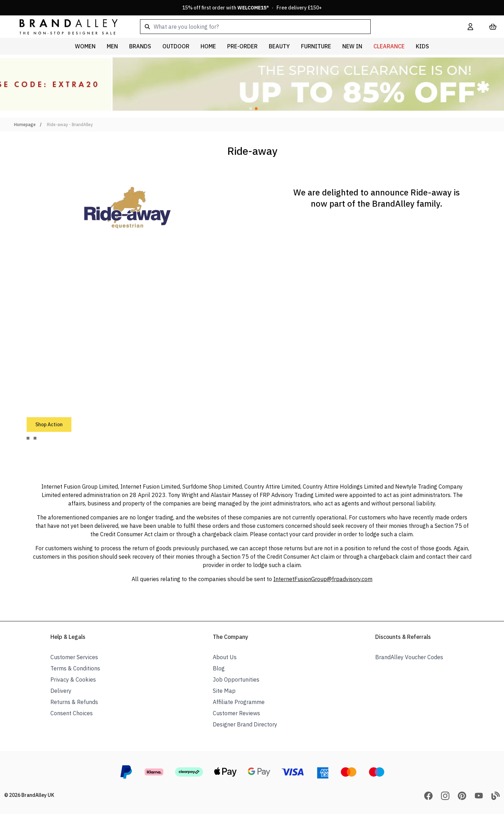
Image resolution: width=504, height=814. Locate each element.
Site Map (224, 691)
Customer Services (74, 657)
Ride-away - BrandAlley (70, 125)
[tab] (28, 438)
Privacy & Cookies (73, 680)
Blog (219, 668)
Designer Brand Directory (245, 724)
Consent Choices (72, 713)
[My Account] (470, 27)
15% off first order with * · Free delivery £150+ (252, 8)
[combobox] (293, 27)
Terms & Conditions (75, 668)
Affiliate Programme (239, 702)
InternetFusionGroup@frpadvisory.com (323, 579)
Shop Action (49, 425)
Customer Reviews (236, 713)
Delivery (61, 691)
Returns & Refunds (74, 702)
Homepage (25, 125)
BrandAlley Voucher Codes (409, 657)
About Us (225, 657)
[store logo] (63, 26)
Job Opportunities (236, 680)
